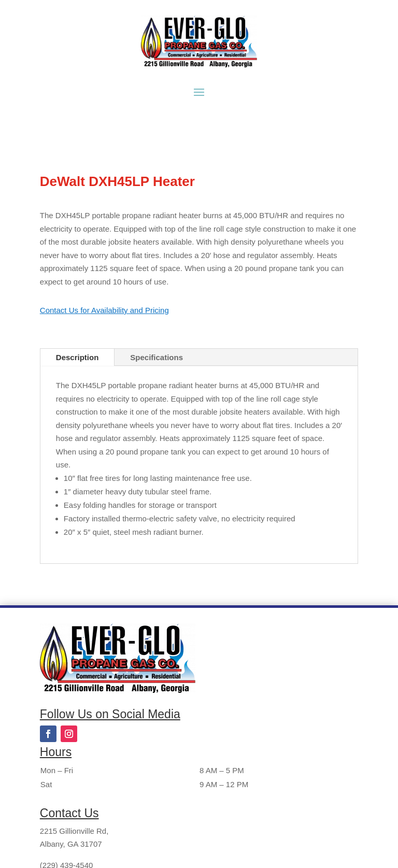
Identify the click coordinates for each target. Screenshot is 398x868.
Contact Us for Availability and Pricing (104, 310)
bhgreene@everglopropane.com (96, 819)
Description (77, 357)
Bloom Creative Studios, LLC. (315, 848)
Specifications (157, 357)
